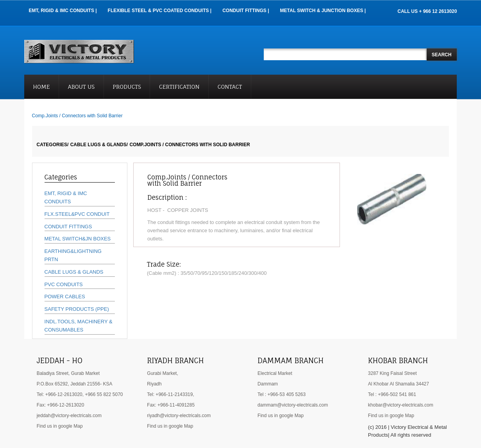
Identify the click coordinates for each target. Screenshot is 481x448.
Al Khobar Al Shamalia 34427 (399, 384)
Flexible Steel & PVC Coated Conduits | (160, 11)
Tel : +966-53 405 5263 (282, 394)
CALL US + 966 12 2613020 (427, 11)
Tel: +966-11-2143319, (170, 394)
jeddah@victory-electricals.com (69, 416)
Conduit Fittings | (246, 11)
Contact (230, 87)
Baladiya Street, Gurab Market (68, 373)
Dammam (268, 384)
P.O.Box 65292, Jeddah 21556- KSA (75, 384)
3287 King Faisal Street (392, 373)
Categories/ (53, 145)
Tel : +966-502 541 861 (392, 394)
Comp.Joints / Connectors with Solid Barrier (190, 145)
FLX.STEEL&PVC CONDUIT (77, 214)
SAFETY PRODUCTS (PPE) (77, 309)
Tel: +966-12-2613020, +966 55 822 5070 (80, 394)
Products (127, 87)
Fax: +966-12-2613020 (61, 405)
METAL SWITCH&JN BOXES (78, 239)
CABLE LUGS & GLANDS (74, 272)
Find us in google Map (60, 426)
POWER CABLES (65, 297)
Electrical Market (275, 373)
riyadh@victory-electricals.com (179, 416)
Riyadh (154, 384)
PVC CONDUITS (64, 284)
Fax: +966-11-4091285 (171, 405)
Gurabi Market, (162, 373)
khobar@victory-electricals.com (401, 405)
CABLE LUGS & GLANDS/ (99, 145)
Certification (179, 87)
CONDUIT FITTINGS (68, 227)
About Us (81, 87)
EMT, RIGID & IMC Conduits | (63, 11)
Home (41, 87)
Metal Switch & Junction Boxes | (323, 11)
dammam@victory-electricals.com (293, 405)
